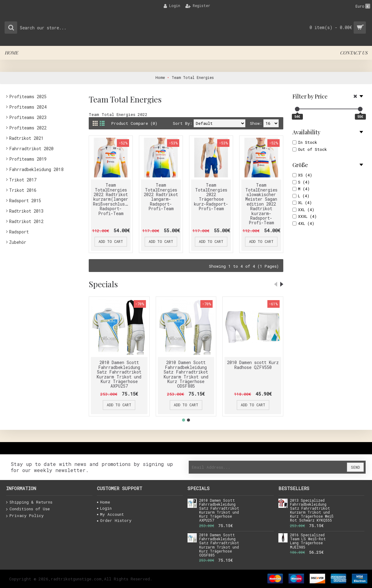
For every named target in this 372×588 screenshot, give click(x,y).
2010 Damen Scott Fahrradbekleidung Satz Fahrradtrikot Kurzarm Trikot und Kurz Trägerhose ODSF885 (186, 374)
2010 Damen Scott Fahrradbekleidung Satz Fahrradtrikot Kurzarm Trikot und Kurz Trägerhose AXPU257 (119, 374)
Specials (103, 284)
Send (355, 467)
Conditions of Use (28, 509)
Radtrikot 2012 (26, 221)
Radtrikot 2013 (26, 211)
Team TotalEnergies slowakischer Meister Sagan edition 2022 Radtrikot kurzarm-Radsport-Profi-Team (261, 204)
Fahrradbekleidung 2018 (36, 169)
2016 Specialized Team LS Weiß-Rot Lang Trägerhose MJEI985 (308, 541)
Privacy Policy (25, 516)
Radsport (19, 232)
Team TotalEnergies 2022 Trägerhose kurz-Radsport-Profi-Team (211, 197)
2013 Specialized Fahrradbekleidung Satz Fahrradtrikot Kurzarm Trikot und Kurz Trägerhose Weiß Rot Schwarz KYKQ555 (312, 511)
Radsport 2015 (25, 201)
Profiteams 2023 (28, 117)
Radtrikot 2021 (26, 138)
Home (104, 502)
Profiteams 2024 (28, 107)
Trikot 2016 (23, 190)
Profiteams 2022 (28, 128)
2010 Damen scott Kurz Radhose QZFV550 (253, 365)
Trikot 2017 (23, 180)
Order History (114, 520)
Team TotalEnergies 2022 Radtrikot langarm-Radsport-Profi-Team (161, 197)
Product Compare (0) (134, 123)
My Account (110, 514)
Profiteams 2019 (28, 159)
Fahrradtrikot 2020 (31, 149)
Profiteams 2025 (28, 97)
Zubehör (18, 242)
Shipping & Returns (29, 502)
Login (104, 508)
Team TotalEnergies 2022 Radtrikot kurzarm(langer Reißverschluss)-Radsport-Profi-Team (112, 199)
